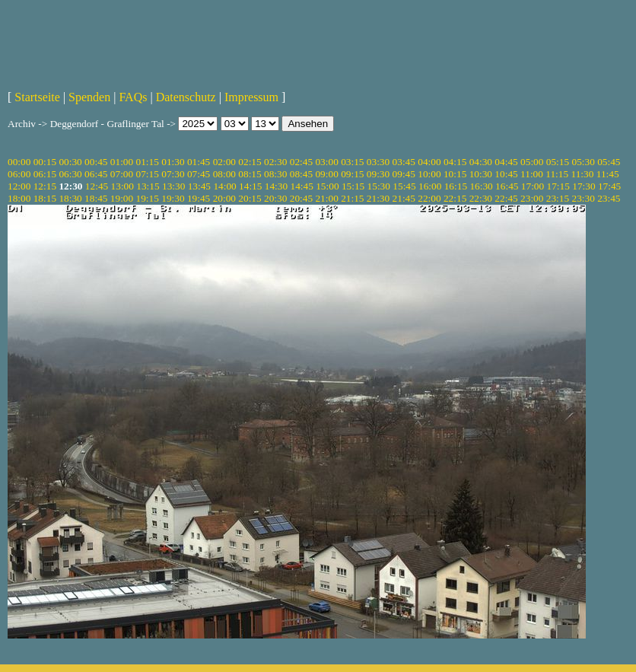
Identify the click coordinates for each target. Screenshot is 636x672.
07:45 (199, 174)
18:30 (70, 198)
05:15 (558, 162)
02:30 (275, 162)
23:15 (558, 198)
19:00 (122, 198)
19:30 (173, 198)
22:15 (455, 198)
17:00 (533, 186)
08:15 (250, 174)
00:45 (96, 162)
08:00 (224, 174)
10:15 (455, 174)
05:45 (609, 162)
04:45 (506, 162)
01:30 (173, 162)
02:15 (250, 162)
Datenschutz (186, 97)
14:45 (301, 186)
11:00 (532, 174)
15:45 (404, 186)
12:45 (97, 186)
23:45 (609, 198)
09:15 (352, 174)
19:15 (148, 198)
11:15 (557, 174)
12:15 (45, 186)
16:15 (456, 186)
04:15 (455, 162)
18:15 (45, 198)
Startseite (37, 97)
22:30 (481, 198)
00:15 (45, 162)
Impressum (251, 97)
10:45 (506, 174)
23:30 (583, 198)
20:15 (250, 198)
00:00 (19, 162)
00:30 (70, 162)
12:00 (19, 186)
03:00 (326, 162)
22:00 (429, 198)
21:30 (378, 198)
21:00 (326, 198)
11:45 (608, 174)
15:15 (353, 186)
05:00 (532, 162)
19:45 (199, 198)
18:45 (96, 198)
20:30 (275, 198)
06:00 (19, 174)
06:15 (45, 174)
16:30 (481, 186)
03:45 (404, 162)
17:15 (558, 186)
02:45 (301, 162)
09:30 (378, 174)
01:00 (122, 162)
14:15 (250, 186)
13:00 (122, 186)
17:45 (609, 186)
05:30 (583, 162)
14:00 (224, 186)
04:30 (481, 162)
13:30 (173, 186)
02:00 (224, 162)
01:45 (199, 162)
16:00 (430, 186)
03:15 (352, 162)
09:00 (326, 174)
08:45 (301, 174)
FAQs (133, 97)
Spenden (89, 97)
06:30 (70, 174)
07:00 (122, 174)
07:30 (173, 174)
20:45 (301, 198)
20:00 (224, 198)
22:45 (506, 198)
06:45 (96, 174)
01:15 (148, 162)
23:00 (532, 198)
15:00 (327, 186)
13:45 (199, 186)
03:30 (378, 162)
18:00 (19, 198)
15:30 (379, 186)
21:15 (352, 198)
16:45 (507, 186)
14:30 (276, 186)
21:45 (404, 198)
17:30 (584, 186)
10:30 (481, 174)
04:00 (429, 162)
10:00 (429, 174)
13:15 (148, 186)
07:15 (148, 174)
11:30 (583, 174)
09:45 (404, 174)
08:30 (275, 174)
